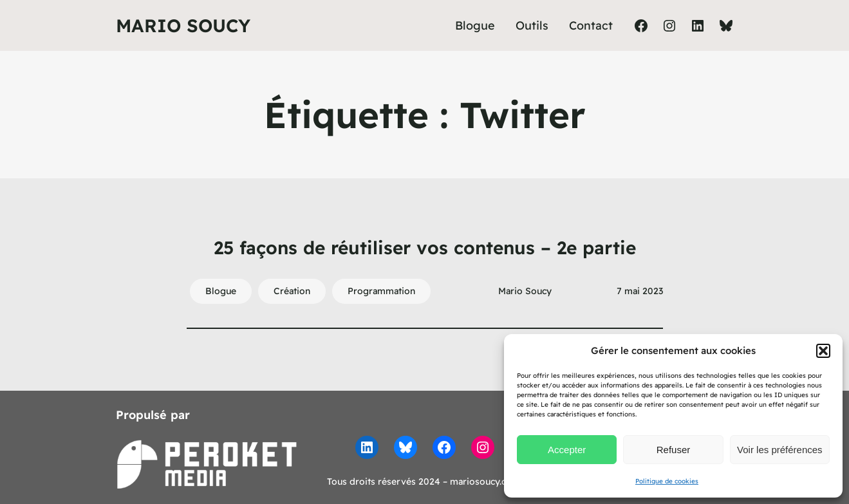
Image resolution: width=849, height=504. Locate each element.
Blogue (221, 291)
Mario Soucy (183, 25)
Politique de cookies (667, 481)
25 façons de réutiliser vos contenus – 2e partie (425, 247)
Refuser (674, 450)
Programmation (381, 291)
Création (292, 291)
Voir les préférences (780, 450)
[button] (823, 351)
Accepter (567, 450)
